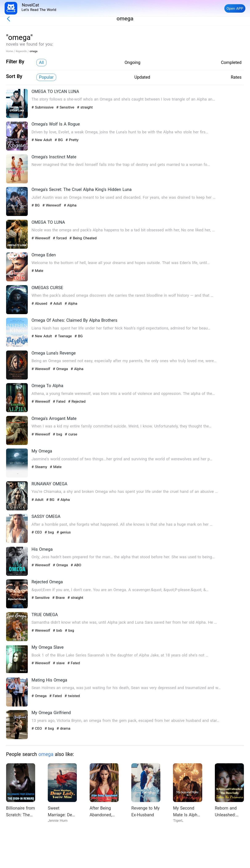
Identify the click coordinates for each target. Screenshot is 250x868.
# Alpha (70, 205)
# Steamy (40, 467)
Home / (11, 51)
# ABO (76, 565)
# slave (59, 663)
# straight (85, 107)
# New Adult (42, 140)
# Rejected (77, 401)
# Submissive (43, 107)
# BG (59, 140)
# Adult (56, 303)
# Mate (37, 271)
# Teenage (64, 336)
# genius (64, 532)
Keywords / (23, 51)
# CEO (37, 532)
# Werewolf (52, 205)
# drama (64, 728)
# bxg (58, 434)
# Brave (59, 598)
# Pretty (72, 140)
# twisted (72, 696)
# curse (71, 434)
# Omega (61, 369)
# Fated (60, 401)
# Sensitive (66, 107)
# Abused (40, 303)
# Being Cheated (83, 238)
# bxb (58, 630)
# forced (60, 238)
